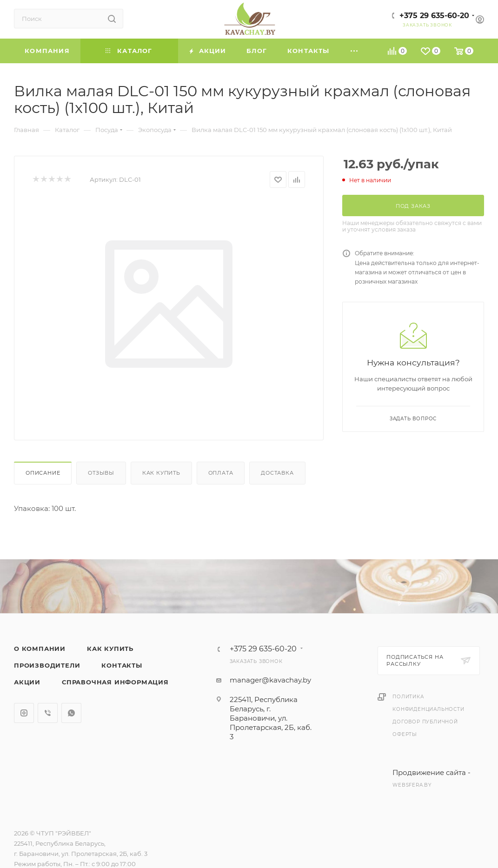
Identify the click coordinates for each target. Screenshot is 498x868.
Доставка (277, 473)
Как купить (161, 473)
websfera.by (412, 785)
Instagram (24, 713)
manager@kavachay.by (270, 680)
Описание (43, 473)
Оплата (221, 473)
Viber (48, 713)
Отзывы (101, 473)
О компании (40, 649)
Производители (47, 665)
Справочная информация (115, 682)
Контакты (122, 665)
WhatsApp (71, 713)
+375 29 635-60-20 (434, 16)
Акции (27, 682)
